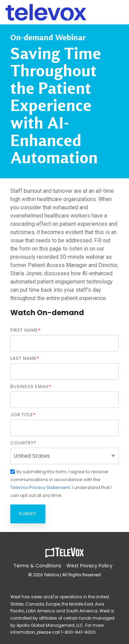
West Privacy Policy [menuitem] (89, 566)
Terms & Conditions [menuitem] (37, 566)
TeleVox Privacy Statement (40, 487)
